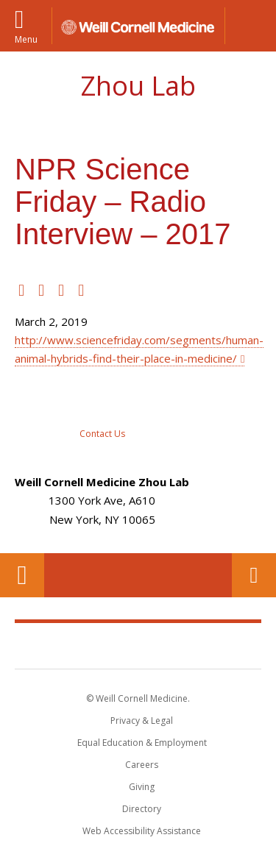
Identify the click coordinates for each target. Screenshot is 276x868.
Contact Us (254, 575)
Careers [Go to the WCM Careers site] (142, 765)
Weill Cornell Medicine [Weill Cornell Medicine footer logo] (138, 645)
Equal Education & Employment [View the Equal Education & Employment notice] (142, 743)
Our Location (22, 575)
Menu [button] (26, 39)
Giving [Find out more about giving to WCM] (142, 787)
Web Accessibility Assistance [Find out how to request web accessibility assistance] (142, 831)
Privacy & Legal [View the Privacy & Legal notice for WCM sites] (142, 721)
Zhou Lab (138, 86)
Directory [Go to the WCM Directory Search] (142, 809)
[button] (250, 26)
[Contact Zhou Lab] (102, 418)
